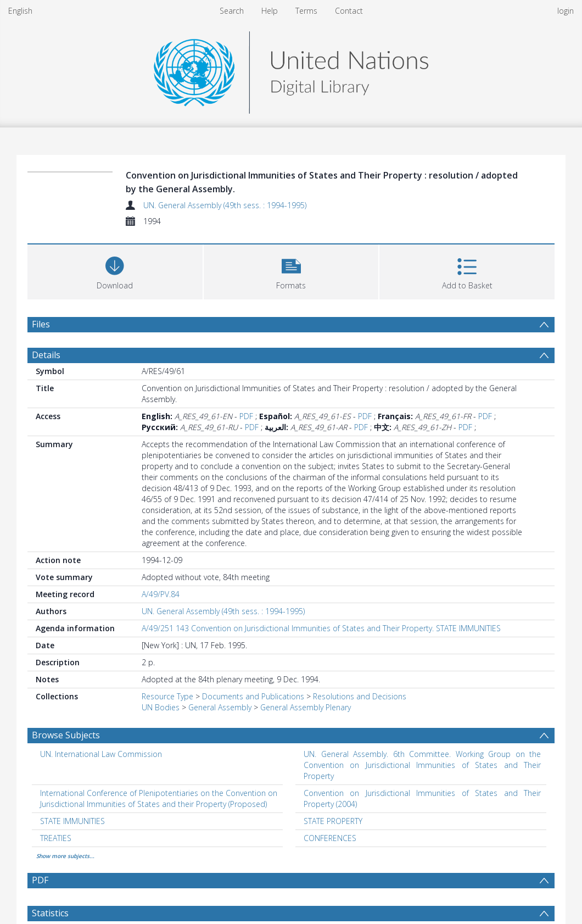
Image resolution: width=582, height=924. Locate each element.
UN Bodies (161, 707)
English (20, 11)
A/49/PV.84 (161, 594)
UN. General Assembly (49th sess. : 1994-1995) (225, 205)
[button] (291, 271)
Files (41, 324)
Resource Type (167, 696)
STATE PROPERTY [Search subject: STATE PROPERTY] (333, 821)
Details (46, 355)
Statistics (50, 913)
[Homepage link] (291, 69)
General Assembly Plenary (306, 707)
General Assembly (220, 707)
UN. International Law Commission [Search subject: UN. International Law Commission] (101, 754)
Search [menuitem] (232, 11)
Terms (306, 11)
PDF (246, 416)
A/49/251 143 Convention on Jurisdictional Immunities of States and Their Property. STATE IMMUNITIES (321, 628)
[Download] (115, 271)
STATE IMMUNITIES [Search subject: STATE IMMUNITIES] (72, 821)
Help (270, 11)
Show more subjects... (65, 856)
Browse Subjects (66, 735)
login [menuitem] (566, 11)
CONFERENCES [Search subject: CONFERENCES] (330, 838)
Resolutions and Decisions (360, 696)
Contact (349, 11)
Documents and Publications (253, 696)
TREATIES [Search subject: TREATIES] (56, 838)
